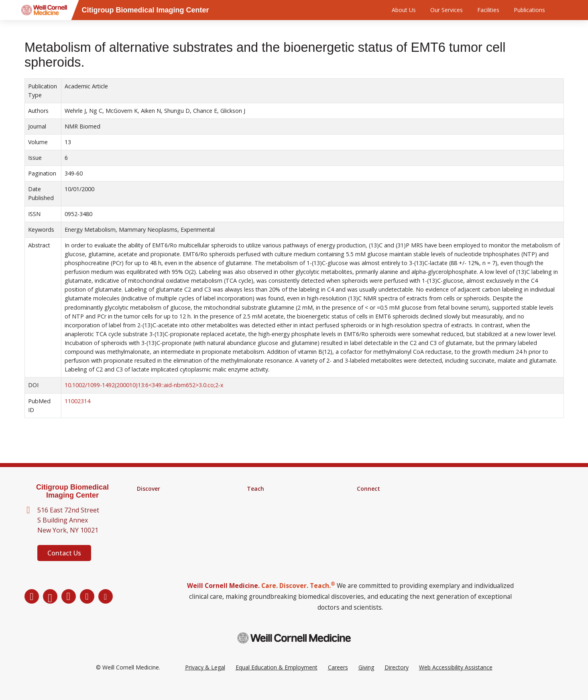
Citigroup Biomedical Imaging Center (72, 491)
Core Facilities (155, 510)
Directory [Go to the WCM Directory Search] (397, 679)
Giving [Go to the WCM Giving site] (366, 679)
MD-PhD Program (271, 510)
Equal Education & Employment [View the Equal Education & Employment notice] (277, 679)
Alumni (366, 499)
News (364, 510)
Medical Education (271, 520)
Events (365, 520)
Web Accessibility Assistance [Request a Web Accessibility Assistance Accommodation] (456, 679)
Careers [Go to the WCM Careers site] (338, 679)
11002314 (77, 401)
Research (149, 499)
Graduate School (269, 499)
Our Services (447, 10)
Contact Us (64, 553)
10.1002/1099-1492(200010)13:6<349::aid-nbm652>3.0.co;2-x (144, 385)
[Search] (565, 10)
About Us (404, 10)
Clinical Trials (154, 520)
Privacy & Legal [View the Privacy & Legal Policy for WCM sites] (205, 679)
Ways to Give (374, 531)
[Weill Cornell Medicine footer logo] (294, 650)
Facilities (488, 10)
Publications (529, 10)
